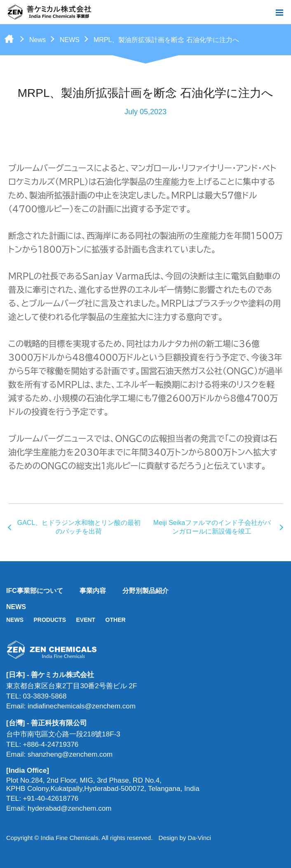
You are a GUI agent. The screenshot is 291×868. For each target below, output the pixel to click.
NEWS (70, 40)
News (38, 40)
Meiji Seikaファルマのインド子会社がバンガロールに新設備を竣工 (212, 527)
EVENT (86, 620)
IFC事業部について (35, 591)
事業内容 (93, 591)
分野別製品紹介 (145, 591)
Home (9, 39)
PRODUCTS (50, 620)
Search (266, 12)
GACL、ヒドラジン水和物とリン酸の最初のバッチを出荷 (79, 527)
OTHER (116, 620)
